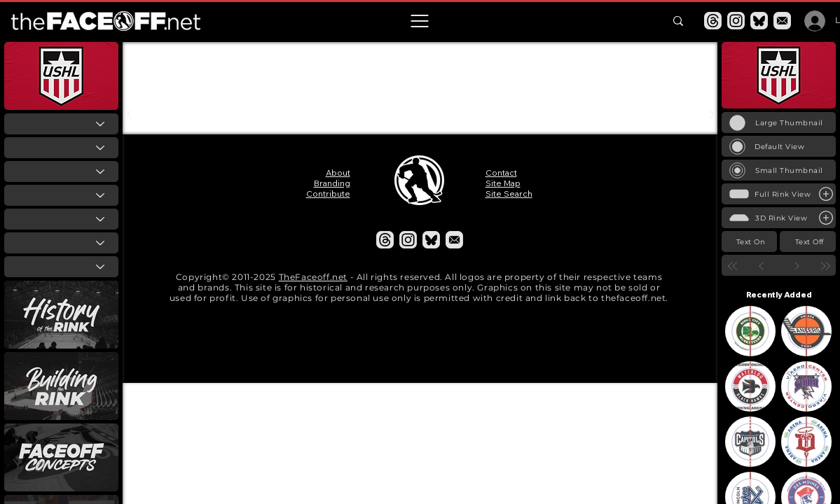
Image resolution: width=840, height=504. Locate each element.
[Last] (825, 266)
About (338, 173)
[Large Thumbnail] (779, 122)
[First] (732, 266)
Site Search (509, 194)
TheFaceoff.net (313, 277)
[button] (420, 21)
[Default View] (779, 146)
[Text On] (749, 241)
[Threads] (713, 21)
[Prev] (761, 266)
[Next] (796, 266)
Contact (501, 173)
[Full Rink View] (779, 194)
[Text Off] (808, 241)
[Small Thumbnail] (779, 170)
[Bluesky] (759, 21)
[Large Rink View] (826, 194)
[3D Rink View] (779, 218)
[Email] (782, 21)
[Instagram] (736, 21)
